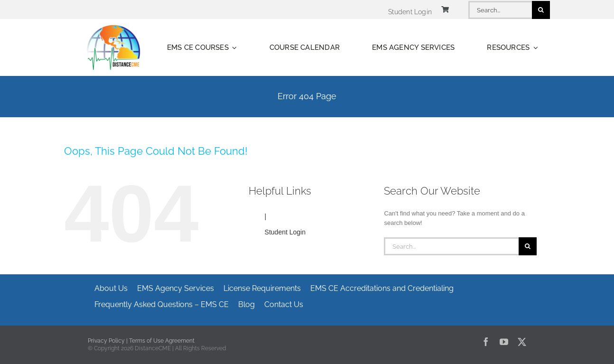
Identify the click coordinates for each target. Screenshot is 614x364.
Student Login (285, 232)
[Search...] (500, 10)
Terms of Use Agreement (162, 341)
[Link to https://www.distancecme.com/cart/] (445, 9)
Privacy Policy (106, 341)
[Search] (541, 10)
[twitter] (522, 342)
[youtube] (504, 342)
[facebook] (486, 342)
